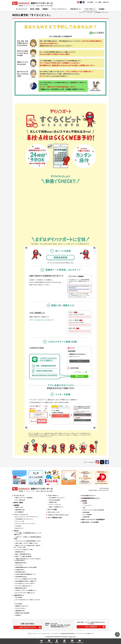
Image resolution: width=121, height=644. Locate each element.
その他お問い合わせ (80, 642)
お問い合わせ (106, 2)
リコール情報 (98, 2)
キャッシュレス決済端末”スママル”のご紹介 (26, 579)
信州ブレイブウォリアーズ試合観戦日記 (93, 519)
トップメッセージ (87, 505)
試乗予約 (41, 642)
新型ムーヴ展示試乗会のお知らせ (23, 554)
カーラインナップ (21, 9)
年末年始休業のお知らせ (21, 577)
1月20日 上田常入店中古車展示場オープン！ (26, 574)
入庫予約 (64, 642)
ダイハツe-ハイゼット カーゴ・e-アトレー (26, 524)
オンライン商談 (52, 509)
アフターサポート (90, 9)
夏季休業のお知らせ (20, 552)
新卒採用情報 (86, 512)
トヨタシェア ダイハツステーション (58, 515)
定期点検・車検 (53, 502)
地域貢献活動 (86, 517)
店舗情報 (45, 9)
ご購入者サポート (75, 9)
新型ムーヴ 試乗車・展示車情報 (23, 556)
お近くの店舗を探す (91, 627)
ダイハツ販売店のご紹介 (55, 517)
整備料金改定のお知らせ (21, 563)
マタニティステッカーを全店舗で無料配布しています (28, 541)
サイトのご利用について (88, 633)
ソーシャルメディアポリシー (45, 633)
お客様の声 (18, 615)
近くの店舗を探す (20, 512)
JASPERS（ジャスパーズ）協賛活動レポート (26, 590)
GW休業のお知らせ (20, 570)
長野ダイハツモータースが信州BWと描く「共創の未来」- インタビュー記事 (27, 546)
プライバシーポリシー (32, 633)
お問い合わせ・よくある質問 (90, 522)
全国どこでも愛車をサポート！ (57, 507)
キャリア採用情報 (87, 515)
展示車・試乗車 (35, 9)
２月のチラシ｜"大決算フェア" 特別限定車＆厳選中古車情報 (28, 538)
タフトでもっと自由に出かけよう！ (24, 586)
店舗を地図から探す (20, 510)
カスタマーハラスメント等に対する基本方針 (94, 510)
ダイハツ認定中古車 (20, 500)
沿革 (84, 508)
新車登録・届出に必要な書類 (22, 613)
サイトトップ (82, 12)
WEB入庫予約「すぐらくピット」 (102, 12)
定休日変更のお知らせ (21, 572)
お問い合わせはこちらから (28, 627)
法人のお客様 (19, 597)
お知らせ (16, 531)
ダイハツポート (19, 565)
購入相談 (57, 642)
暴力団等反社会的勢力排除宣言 (67, 633)
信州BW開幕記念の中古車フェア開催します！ (26, 581)
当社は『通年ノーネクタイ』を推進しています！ (27, 543)
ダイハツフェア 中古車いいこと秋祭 (24, 550)
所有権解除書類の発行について (91, 498)
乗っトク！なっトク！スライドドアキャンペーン (27, 517)
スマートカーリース (53, 512)
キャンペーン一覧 (20, 521)
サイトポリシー (56, 633)
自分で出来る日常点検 (54, 500)
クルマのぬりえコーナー (89, 495)
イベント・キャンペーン (59, 9)
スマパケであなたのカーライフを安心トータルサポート (27, 601)
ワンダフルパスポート (21, 608)
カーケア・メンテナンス (55, 505)
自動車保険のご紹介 (20, 611)
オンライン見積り (49, 642)
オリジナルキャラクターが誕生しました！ (25, 593)
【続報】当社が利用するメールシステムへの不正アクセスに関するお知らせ (27, 560)
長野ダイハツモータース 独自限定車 (24, 498)
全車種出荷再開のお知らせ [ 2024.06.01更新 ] (26, 567)
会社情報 (101, 9)
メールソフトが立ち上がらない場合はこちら (60, 263)
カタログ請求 (90, 2)
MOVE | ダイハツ (19, 528)
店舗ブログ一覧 (19, 507)
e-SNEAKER (18, 526)
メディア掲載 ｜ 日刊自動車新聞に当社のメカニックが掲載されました (28, 534)
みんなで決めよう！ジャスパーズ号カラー (25, 583)
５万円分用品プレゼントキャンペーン (24, 519)
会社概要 (85, 503)
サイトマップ (79, 633)
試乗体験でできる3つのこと (22, 606)
